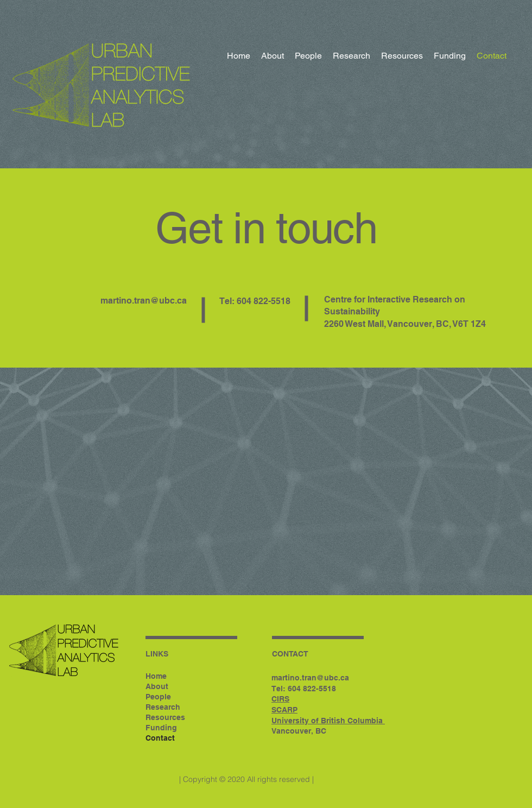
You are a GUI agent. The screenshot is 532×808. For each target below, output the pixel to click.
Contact (160, 738)
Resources (165, 717)
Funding (161, 728)
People (158, 697)
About (157, 686)
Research (163, 707)
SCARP (284, 710)
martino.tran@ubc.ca (144, 301)
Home (156, 676)
